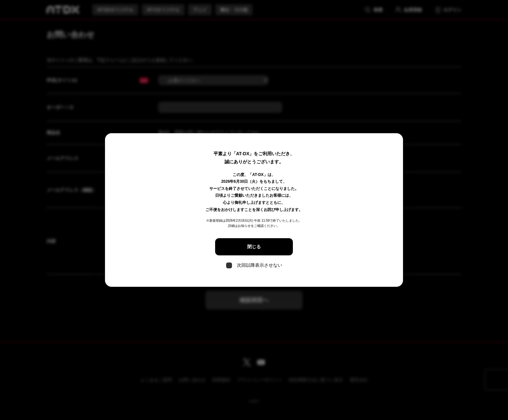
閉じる (254, 247)
